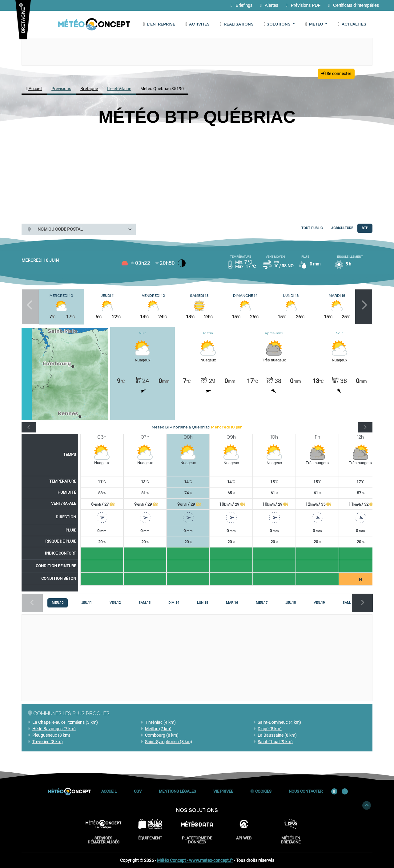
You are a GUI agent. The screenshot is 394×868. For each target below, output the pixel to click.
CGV (138, 791)
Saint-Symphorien (166, 742)
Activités (197, 24)
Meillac (156, 729)
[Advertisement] (197, 173)
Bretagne (89, 89)
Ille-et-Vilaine (119, 89)
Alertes (269, 5)
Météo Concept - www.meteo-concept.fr (195, 860)
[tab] (58, 603)
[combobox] (84, 229)
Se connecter (336, 74)
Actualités (352, 24)
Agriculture (342, 228)
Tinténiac (158, 722)
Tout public (312, 228)
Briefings (241, 5)
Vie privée (223, 791)
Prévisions (61, 89)
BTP (365, 228)
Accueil (34, 89)
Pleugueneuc (49, 735)
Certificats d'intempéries (352, 5)
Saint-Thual (273, 742)
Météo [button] (314, 24)
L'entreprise (159, 24)
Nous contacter (306, 791)
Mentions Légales (177, 791)
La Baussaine (275, 735)
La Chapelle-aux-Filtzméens (63, 722)
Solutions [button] (277, 24)
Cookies (261, 791)
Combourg (160, 735)
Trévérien (45, 742)
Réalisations (236, 24)
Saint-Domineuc (277, 722)
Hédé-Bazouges (52, 729)
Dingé (267, 729)
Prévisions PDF (303, 5)
